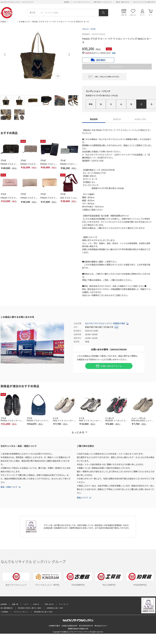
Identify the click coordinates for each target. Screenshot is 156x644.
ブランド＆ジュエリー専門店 (47, 579)
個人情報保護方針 (7, 608)
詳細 (114, 53)
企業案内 (67, 2)
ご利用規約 (4, 612)
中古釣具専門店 (140, 579)
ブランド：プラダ (89, 29)
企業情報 (4, 604)
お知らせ (36, 604)
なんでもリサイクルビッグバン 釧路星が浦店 (107, 323)
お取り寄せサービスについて (103, 2)
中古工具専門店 (109, 579)
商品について (84, 496)
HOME (3, 22)
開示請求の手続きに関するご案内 (30, 608)
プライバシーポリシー (21, 612)
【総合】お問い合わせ (122, 2)
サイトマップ (64, 604)
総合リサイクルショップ (16, 579)
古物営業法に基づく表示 (55, 608)
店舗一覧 (15, 604)
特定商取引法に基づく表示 (43, 612)
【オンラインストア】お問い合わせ (144, 2)
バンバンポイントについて (81, 2)
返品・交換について (10, 486)
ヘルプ (26, 604)
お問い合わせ (49, 604)
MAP (116, 327)
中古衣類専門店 (78, 579)
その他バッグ (24, 22)
